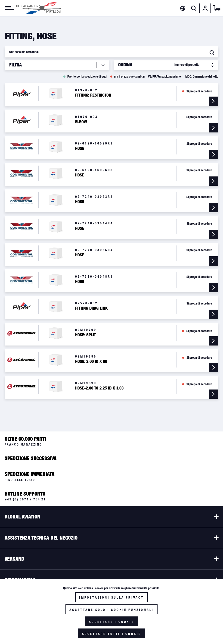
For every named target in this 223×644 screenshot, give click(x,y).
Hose (80, 148)
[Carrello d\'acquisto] (217, 8)
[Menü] (7, 8)
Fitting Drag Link (91, 308)
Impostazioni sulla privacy (111, 597)
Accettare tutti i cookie (112, 634)
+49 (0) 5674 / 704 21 (25, 499)
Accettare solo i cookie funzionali (112, 610)
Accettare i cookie (111, 622)
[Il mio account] (205, 8)
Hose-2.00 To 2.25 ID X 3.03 (99, 388)
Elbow (81, 122)
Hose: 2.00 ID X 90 (91, 361)
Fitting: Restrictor (93, 95)
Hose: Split (85, 335)
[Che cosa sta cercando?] (111, 52)
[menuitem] (7, 8)
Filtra (15, 65)
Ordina (125, 65)
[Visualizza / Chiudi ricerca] (194, 8)
